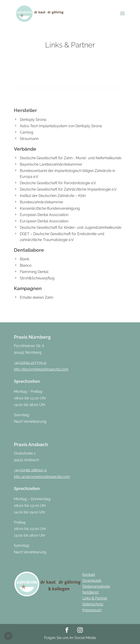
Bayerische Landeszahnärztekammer (51, 164)
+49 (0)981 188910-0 (30, 470)
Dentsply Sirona (33, 120)
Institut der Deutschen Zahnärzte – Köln (53, 196)
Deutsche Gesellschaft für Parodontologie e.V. (58, 183)
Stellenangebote (96, 586)
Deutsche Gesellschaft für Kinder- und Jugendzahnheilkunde (71, 228)
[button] (8, 636)
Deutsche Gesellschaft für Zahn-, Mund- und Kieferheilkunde (71, 158)
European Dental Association (44, 215)
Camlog (27, 132)
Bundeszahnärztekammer (42, 202)
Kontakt (89, 575)
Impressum (92, 610)
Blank (25, 259)
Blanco (26, 265)
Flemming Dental (34, 272)
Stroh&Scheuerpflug (37, 278)
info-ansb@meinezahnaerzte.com (42, 477)
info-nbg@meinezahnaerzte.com (41, 369)
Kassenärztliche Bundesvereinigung (50, 208)
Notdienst (90, 592)
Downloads (92, 581)
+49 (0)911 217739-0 (30, 363)
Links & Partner (95, 598)
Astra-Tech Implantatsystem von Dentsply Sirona (61, 126)
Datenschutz (93, 604)
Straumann (29, 139)
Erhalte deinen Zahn (36, 297)
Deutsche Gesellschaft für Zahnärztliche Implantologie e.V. (68, 189)
